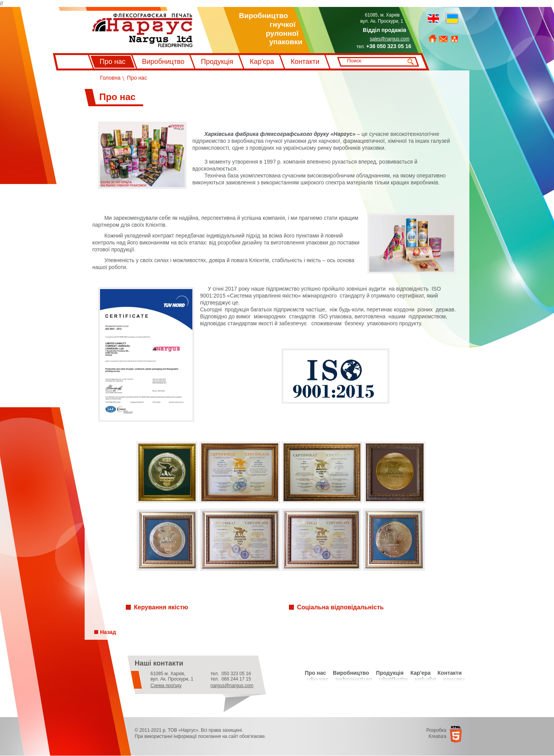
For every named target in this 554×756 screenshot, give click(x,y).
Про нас (113, 62)
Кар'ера (421, 673)
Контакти (305, 62)
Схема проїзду (166, 686)
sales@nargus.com (390, 39)
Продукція (217, 62)
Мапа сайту (455, 39)
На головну (432, 39)
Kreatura (437, 736)
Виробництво (163, 62)
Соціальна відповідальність (340, 607)
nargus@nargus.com (232, 686)
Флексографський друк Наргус (143, 30)
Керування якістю (161, 607)
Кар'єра (262, 62)
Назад (108, 632)
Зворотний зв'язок (443, 39)
